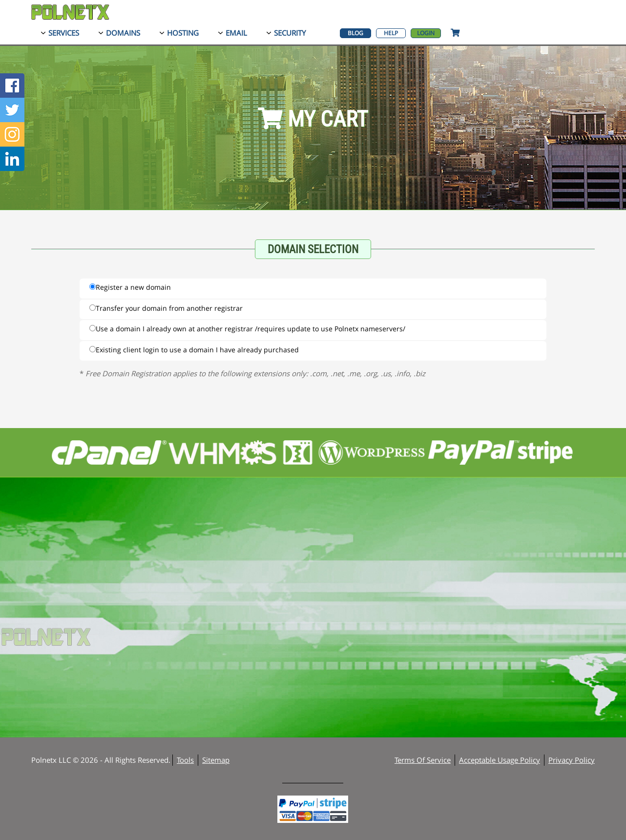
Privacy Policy (572, 760)
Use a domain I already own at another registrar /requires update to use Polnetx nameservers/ (247, 329)
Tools (185, 760)
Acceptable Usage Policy (500, 760)
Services (64, 33)
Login (426, 33)
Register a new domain (130, 287)
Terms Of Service (423, 760)
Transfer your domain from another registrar (166, 308)
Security (290, 33)
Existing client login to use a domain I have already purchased (194, 350)
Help (391, 33)
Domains (123, 33)
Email (236, 33)
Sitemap (216, 760)
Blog (355, 33)
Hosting (183, 33)
